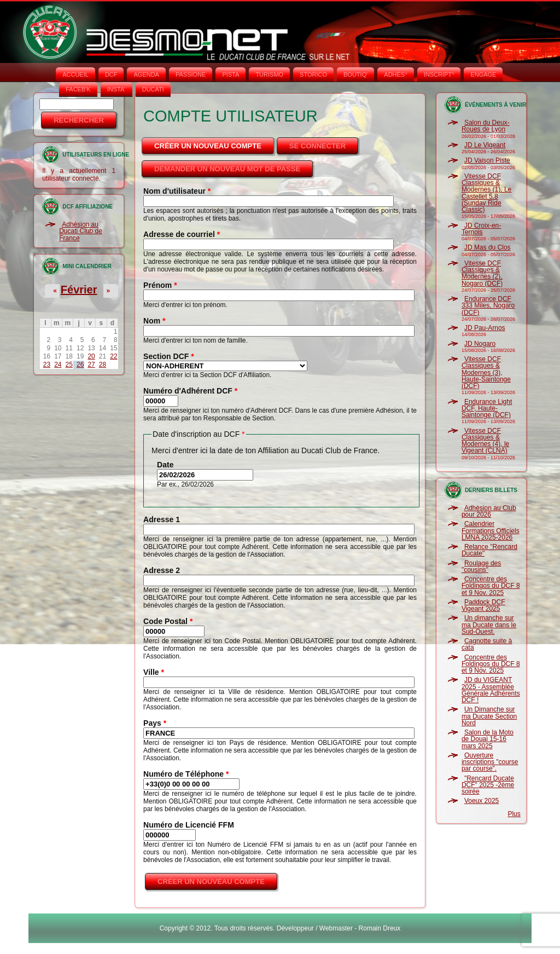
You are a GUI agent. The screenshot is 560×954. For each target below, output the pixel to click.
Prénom (160, 285)
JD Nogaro (480, 344)
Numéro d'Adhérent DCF (190, 391)
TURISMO (269, 74)
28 (103, 365)
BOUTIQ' (355, 74)
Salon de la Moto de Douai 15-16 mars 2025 (488, 739)
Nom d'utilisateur (177, 191)
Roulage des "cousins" (481, 566)
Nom (154, 321)
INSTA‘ (116, 89)
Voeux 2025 (482, 801)
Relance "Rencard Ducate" (489, 550)
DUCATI (153, 89)
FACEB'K (78, 89)
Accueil (75, 74)
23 (47, 365)
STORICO (313, 74)
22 (113, 356)
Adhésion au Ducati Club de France (81, 231)
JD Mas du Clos (488, 247)
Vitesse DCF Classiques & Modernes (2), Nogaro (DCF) (482, 273)
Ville (154, 672)
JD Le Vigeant (485, 145)
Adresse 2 (162, 570)
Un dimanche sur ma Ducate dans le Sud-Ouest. (489, 625)
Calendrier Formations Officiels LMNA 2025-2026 (491, 531)
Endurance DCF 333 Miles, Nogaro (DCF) (488, 306)
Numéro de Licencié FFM (189, 825)
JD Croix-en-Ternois (481, 229)
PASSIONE (191, 74)
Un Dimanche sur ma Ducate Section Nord (489, 716)
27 (91, 365)
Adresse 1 (162, 519)
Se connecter (317, 146)
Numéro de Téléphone (186, 774)
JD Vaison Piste (487, 160)
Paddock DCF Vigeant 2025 (483, 605)
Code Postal (168, 621)
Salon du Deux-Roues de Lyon (486, 126)
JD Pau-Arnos (485, 328)
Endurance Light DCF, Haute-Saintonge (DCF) (487, 409)
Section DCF (169, 356)
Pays (155, 723)
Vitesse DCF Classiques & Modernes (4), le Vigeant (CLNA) (485, 441)
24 (58, 365)
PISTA (231, 74)
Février (79, 290)
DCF (111, 74)
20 (91, 356)
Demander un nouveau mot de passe (227, 169)
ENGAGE (483, 74)
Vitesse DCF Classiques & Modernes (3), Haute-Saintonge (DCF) (486, 372)
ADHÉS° (395, 74)
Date (165, 465)
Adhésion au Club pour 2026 (489, 511)
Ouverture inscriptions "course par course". (490, 762)
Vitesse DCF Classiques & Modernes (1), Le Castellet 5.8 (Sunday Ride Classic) (486, 193)
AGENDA (146, 74)
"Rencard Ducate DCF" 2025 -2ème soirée (488, 785)
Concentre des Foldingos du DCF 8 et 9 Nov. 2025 (491, 586)
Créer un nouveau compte (215, 143)
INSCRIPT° (439, 74)
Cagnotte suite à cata (487, 644)
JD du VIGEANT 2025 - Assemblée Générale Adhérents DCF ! (491, 690)
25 (69, 365)
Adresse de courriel (182, 234)
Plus (514, 814)
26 (80, 365)
